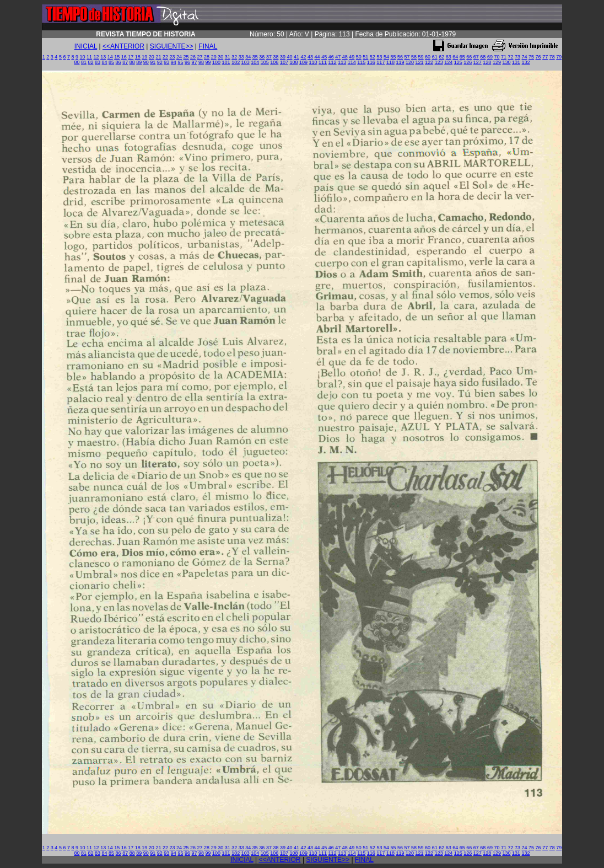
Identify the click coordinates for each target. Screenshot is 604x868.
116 (371, 62)
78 (552, 57)
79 (559, 57)
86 (118, 62)
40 (289, 57)
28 (207, 57)
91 (153, 62)
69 (490, 57)
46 (331, 57)
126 (468, 62)
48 (345, 57)
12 (96, 57)
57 (407, 57)
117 (381, 62)
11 (89, 57)
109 (303, 62)
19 (144, 57)
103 (246, 62)
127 (478, 62)
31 (228, 57)
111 (323, 62)
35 (255, 57)
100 (216, 62)
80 (77, 62)
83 (98, 62)
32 (234, 57)
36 (262, 57)
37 (269, 57)
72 (510, 57)
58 (414, 57)
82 (90, 62)
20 (152, 57)
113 (342, 62)
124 (448, 62)
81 (84, 62)
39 (283, 57)
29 (214, 57)
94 (174, 62)
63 (449, 57)
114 (352, 62)
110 (313, 62)
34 (248, 57)
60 (428, 57)
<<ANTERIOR (123, 46)
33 (241, 57)
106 (274, 62)
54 (386, 57)
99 (208, 62)
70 (497, 57)
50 (359, 57)
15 (117, 57)
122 (429, 62)
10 (83, 57)
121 (420, 62)
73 (517, 57)
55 (393, 57)
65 (462, 57)
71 (504, 57)
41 (296, 57)
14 (110, 57)
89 (139, 62)
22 (165, 57)
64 (455, 57)
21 (158, 57)
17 (131, 57)
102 (236, 62)
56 (400, 57)
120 (410, 62)
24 (179, 57)
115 (361, 62)
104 (255, 62)
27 (200, 57)
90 (146, 62)
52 (373, 57)
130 (506, 62)
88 (132, 62)
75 (531, 57)
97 (194, 62)
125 (458, 62)
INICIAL (86, 46)
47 (338, 57)
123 (439, 62)
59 (421, 57)
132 (526, 62)
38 (276, 57)
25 (186, 57)
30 (220, 57)
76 (538, 57)
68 (483, 57)
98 (201, 62)
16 (124, 57)
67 (476, 57)
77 (545, 57)
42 (304, 57)
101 (226, 62)
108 (293, 62)
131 (516, 62)
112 (333, 62)
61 (435, 57)
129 (497, 62)
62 (441, 57)
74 (525, 57)
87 (125, 62)
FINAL (208, 46)
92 (160, 62)
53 (379, 57)
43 (310, 57)
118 (390, 62)
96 (187, 62)
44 (317, 57)
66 (469, 57)
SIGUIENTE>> (172, 46)
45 (324, 57)
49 (352, 57)
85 (111, 62)
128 (487, 62)
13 (103, 57)
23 (172, 57)
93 (166, 62)
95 (180, 62)
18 (138, 57)
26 (193, 57)
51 (365, 57)
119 (400, 62)
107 (284, 62)
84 (105, 62)
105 (265, 62)
